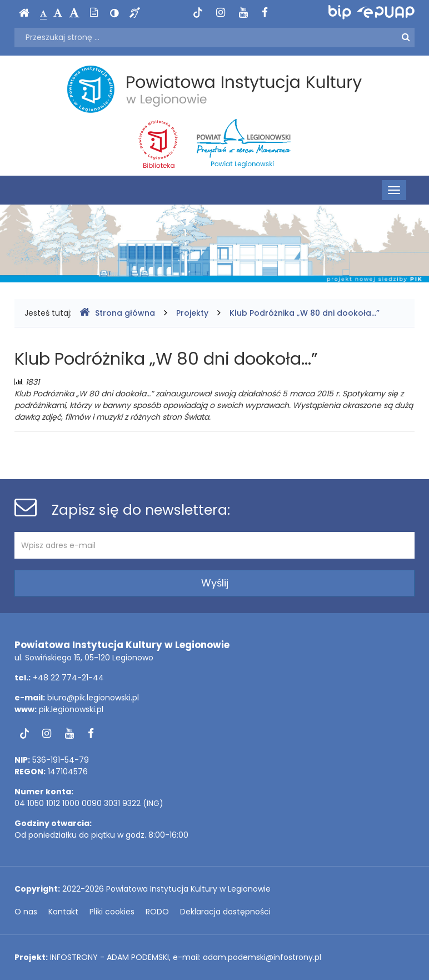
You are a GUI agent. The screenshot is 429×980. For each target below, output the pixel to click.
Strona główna (117, 313)
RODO (157, 912)
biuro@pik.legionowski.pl (93, 698)
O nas (26, 912)
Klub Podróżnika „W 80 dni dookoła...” (305, 313)
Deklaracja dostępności (225, 912)
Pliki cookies (112, 912)
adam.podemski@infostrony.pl (262, 957)
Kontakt (63, 912)
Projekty (192, 313)
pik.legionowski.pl (71, 709)
